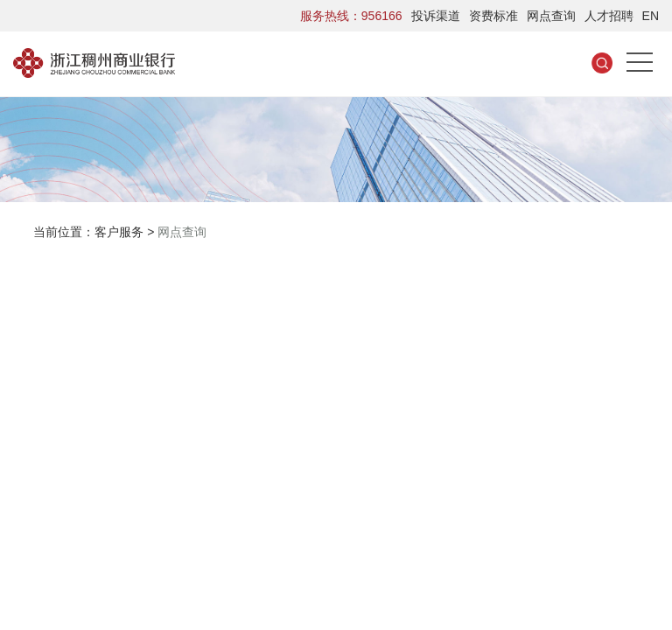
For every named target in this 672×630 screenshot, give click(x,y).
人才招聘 (609, 16)
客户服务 (119, 232)
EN (651, 16)
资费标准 (493, 16)
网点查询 (551, 16)
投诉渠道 (436, 16)
